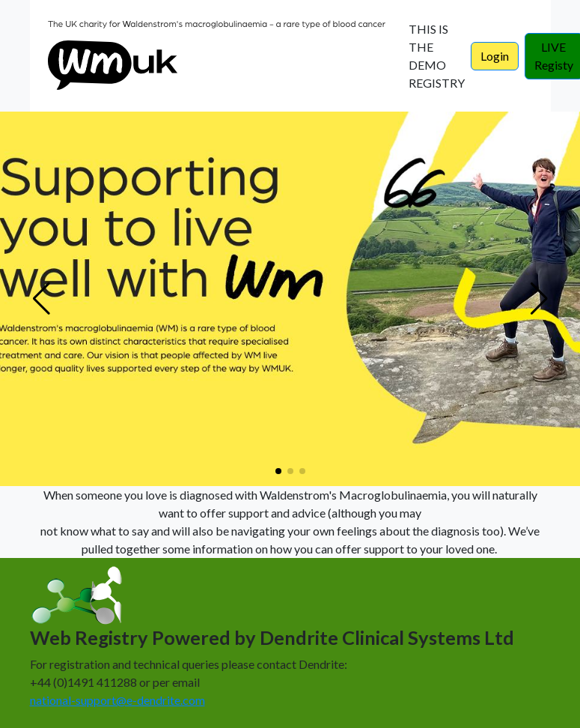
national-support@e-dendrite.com (117, 700)
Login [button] (495, 56)
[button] (278, 471)
